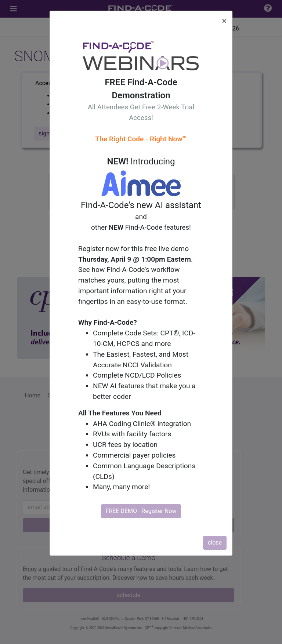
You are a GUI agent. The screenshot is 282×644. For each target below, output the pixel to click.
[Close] (224, 21)
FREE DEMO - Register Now (141, 511)
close (215, 543)
